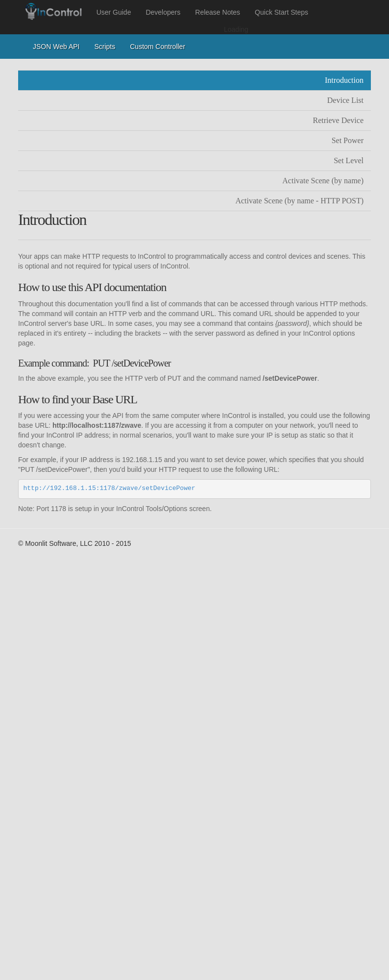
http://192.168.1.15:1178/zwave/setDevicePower (109, 488)
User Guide (114, 12)
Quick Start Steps (281, 12)
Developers (163, 12)
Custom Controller (158, 47)
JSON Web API (56, 47)
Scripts (105, 47)
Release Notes (218, 12)
